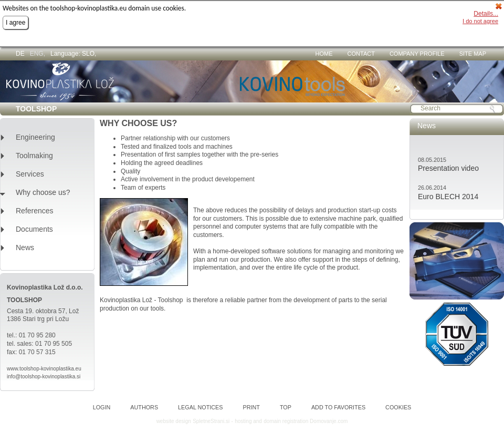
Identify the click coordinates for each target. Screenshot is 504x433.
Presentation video (448, 168)
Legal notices (200, 408)
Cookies (398, 408)
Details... (486, 14)
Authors (144, 408)
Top (286, 408)
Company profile (417, 54)
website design (174, 421)
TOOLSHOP (36, 109)
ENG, (38, 54)
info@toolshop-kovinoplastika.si (44, 377)
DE (20, 54)
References (35, 211)
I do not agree (480, 21)
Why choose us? (43, 193)
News (25, 248)
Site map (473, 54)
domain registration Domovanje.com (306, 421)
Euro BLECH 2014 (448, 197)
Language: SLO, (73, 54)
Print (251, 408)
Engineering (35, 137)
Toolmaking (34, 156)
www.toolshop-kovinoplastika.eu (44, 369)
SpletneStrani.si (211, 421)
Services (30, 174)
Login (102, 408)
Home (324, 54)
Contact (361, 54)
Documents (34, 229)
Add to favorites (338, 408)
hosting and (248, 421)
